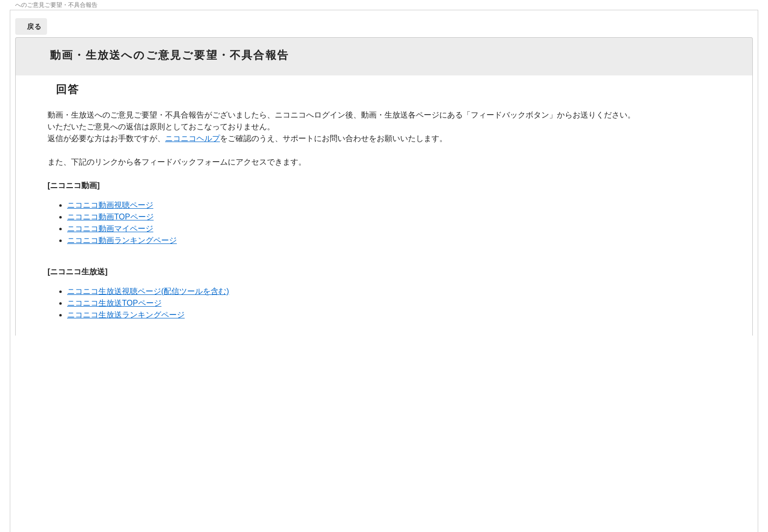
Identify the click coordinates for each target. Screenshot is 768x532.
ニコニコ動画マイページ (110, 229)
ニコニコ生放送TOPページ (114, 303)
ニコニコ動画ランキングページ (122, 240)
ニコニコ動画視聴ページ (110, 205)
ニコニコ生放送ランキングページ (126, 315)
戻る (35, 26)
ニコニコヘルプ (192, 138)
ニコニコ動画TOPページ (110, 217)
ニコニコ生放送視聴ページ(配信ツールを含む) (148, 291)
